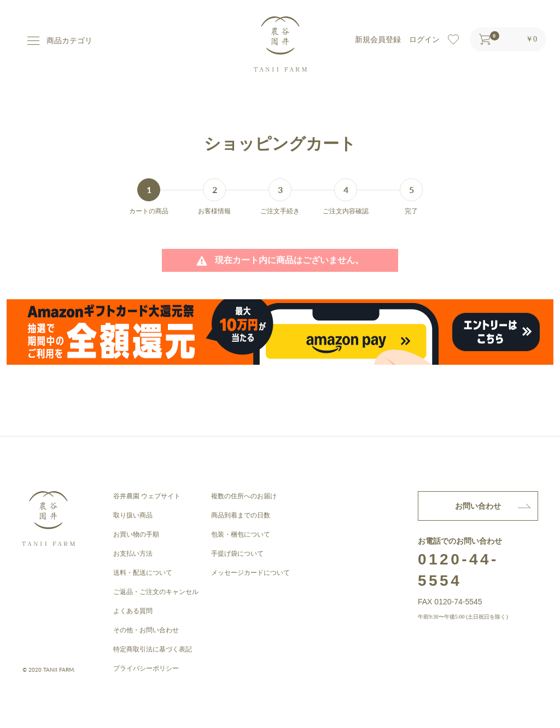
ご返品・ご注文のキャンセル (156, 592)
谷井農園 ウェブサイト (147, 496)
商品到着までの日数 (241, 515)
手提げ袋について (237, 554)
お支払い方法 (133, 554)
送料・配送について (143, 573)
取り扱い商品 (133, 515)
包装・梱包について (241, 534)
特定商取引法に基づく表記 (153, 649)
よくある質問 (133, 611)
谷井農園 (280, 44)
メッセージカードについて (250, 573)
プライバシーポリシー (146, 668)
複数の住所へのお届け (244, 496)
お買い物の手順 (136, 534)
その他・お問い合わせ (146, 630)
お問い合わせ (478, 506)
